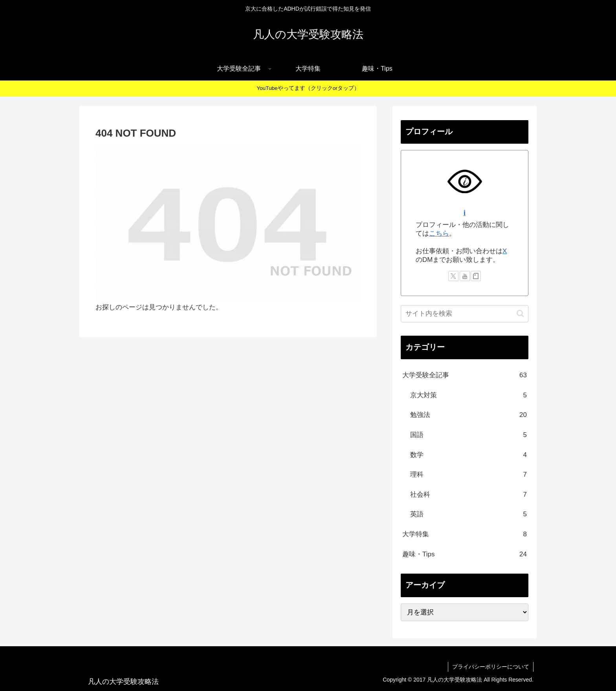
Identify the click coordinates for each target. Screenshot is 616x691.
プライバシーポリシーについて (491, 667)
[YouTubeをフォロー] (465, 276)
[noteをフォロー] (476, 276)
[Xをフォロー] (453, 276)
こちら (439, 233)
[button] (520, 314)
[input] (465, 314)
